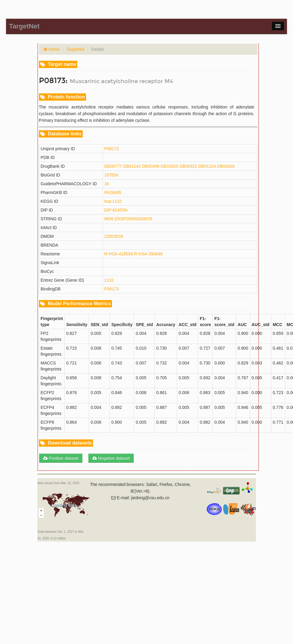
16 (107, 184)
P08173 (112, 149)
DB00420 (226, 166)
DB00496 (151, 166)
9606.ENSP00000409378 (128, 219)
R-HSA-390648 (148, 254)
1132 (109, 280)
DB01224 (207, 166)
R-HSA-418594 (119, 254)
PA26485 (113, 193)
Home (54, 49)
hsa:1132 (113, 201)
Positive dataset (61, 458)
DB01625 (169, 166)
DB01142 (132, 166)
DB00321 (188, 166)
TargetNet (75, 49)
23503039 (114, 236)
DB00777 (113, 166)
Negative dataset (111, 458)
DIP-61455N (116, 210)
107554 (111, 175)
